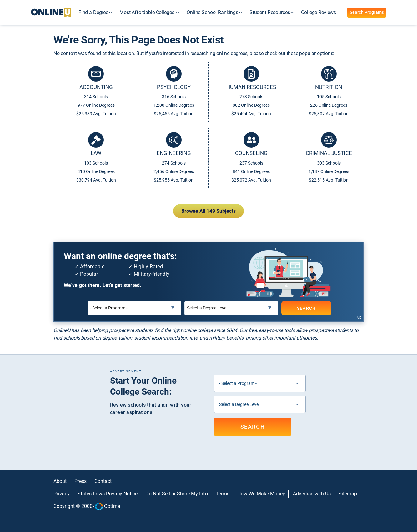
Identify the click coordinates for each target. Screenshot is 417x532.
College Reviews (319, 12)
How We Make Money (261, 494)
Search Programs (367, 12)
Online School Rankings (212, 12)
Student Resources (270, 12)
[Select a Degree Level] (231, 308)
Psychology (174, 87)
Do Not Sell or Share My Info (177, 494)
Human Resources (251, 87)
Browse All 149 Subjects (208, 211)
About (60, 481)
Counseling (251, 153)
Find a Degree (93, 12)
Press (80, 481)
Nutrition (329, 87)
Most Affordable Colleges (147, 12)
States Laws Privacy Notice (108, 494)
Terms (223, 494)
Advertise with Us (312, 494)
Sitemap (348, 494)
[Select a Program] (134, 308)
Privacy (62, 494)
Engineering (174, 153)
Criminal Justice (329, 153)
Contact (103, 481)
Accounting (96, 87)
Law (96, 153)
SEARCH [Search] (306, 308)
